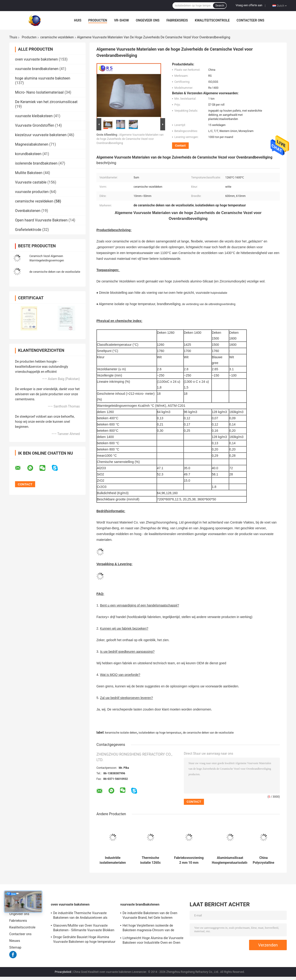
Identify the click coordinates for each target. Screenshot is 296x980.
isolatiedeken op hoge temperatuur (160, 733)
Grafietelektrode (28, 230)
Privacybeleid (63, 972)
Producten (98, 20)
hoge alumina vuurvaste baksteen (43, 78)
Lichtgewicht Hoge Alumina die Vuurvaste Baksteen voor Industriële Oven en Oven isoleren (153, 941)
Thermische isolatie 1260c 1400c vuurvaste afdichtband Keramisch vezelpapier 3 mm (151, 860)
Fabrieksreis (177, 20)
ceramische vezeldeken (57, 37)
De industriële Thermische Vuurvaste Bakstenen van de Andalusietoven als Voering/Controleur (80, 916)
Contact (180, 145)
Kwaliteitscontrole (212, 20)
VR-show (121, 20)
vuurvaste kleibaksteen (34, 116)
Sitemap (15, 947)
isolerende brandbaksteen (36, 163)
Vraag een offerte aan (249, 5)
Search (220, 6)
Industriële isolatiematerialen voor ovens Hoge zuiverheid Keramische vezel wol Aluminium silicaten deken (113, 860)
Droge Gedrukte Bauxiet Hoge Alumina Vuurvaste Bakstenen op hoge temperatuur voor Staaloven (84, 940)
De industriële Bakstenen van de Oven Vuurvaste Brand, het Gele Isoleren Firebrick (150, 916)
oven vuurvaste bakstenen (36, 59)
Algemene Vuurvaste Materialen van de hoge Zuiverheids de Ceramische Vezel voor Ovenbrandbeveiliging (130, 139)
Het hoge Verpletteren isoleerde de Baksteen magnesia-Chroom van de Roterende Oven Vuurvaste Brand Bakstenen (148, 928)
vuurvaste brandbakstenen (37, 69)
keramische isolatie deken (121, 733)
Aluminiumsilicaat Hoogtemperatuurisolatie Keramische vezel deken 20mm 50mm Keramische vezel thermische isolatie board (230, 860)
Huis (78, 20)
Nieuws (15, 941)
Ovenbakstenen (28, 211)
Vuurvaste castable (31, 182)
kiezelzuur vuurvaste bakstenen (41, 135)
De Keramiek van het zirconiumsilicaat (46, 102)
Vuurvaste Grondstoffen (35, 125)
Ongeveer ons (148, 20)
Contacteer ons (250, 20)
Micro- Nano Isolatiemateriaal (39, 92)
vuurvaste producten (32, 192)
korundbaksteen (28, 154)
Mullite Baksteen (29, 173)
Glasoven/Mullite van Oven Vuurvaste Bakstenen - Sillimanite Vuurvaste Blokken (84, 928)
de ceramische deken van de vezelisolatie (55, 272)
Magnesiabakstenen (32, 144)
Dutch (282, 6)
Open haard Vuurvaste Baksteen (41, 220)
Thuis (13, 37)
